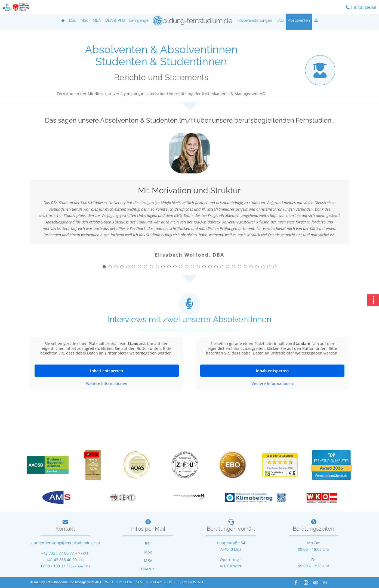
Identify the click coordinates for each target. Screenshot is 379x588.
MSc (84, 20)
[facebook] (296, 583)
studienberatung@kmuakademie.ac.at (65, 543)
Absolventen (299, 20)
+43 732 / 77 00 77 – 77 (62, 553)
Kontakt (65, 529)
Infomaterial (365, 7)
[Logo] (193, 20)
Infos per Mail (148, 529)
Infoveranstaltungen (254, 20)
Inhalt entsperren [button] (107, 370)
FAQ (280, 20)
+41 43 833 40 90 (61, 560)
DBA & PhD (115, 20)
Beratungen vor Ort (231, 529)
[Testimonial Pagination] (104, 267)
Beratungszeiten (314, 529)
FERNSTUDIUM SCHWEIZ (119, 582)
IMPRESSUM (178, 582)
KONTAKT (197, 582)
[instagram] (306, 583)
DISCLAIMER (158, 582)
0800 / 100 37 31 (56, 566)
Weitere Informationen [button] (107, 383)
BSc (73, 20)
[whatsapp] (325, 583)
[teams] (316, 583)
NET (143, 582)
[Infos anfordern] (316, 20)
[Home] (63, 20)
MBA (97, 20)
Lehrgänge (139, 20)
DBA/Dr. (148, 569)
